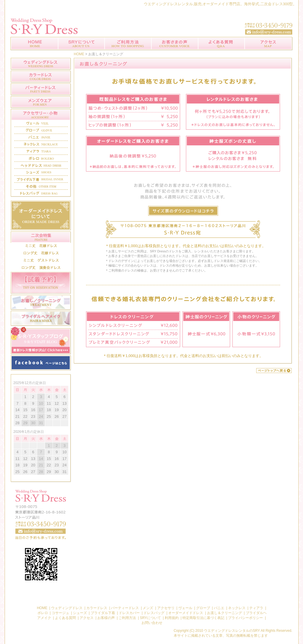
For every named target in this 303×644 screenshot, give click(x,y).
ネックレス (237, 608)
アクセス (269, 44)
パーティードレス (125, 608)
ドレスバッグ (154, 613)
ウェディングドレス (67, 608)
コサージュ (61, 613)
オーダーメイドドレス (186, 613)
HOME (79, 54)
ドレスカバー (129, 613)
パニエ (219, 608)
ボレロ (43, 613)
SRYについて (81, 44)
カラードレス (97, 608)
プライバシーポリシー (245, 618)
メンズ (148, 608)
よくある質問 (221, 44)
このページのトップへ (274, 371)
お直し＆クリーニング (225, 613)
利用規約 (172, 618)
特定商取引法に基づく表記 (203, 618)
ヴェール (186, 608)
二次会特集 (41, 237)
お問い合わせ (41, 514)
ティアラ (256, 608)
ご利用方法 (128, 44)
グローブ (204, 608)
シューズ (80, 613)
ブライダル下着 (103, 613)
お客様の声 (175, 44)
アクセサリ (166, 608)
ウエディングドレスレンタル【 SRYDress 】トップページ (34, 44)
